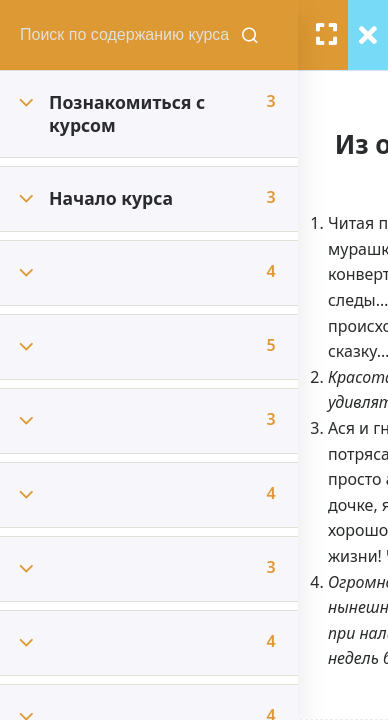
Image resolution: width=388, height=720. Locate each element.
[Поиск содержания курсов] (252, 35)
